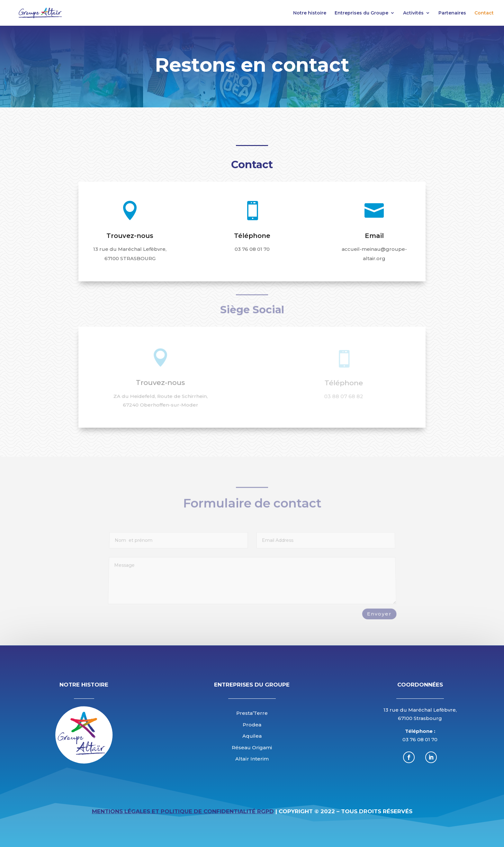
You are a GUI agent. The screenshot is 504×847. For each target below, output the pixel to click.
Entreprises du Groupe (361, 13)
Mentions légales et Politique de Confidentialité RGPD (183, 811)
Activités (413, 13)
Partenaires (452, 13)
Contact (484, 13)
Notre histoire (310, 13)
